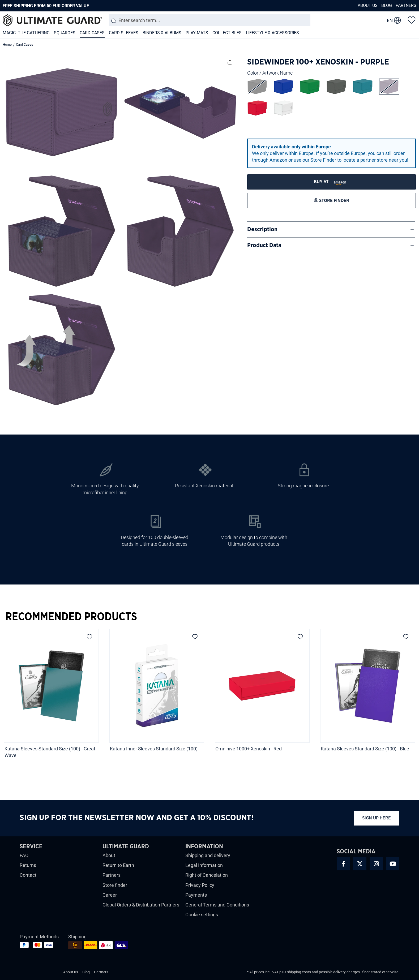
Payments (196, 895)
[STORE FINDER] (332, 182)
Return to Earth (118, 865)
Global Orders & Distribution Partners (141, 905)
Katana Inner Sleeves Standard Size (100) (154, 749)
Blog (387, 5)
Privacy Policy (200, 885)
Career (110, 895)
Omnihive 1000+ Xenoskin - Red (249, 749)
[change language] (394, 20)
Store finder (115, 885)
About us (368, 5)
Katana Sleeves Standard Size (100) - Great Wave (50, 752)
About (109, 855)
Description (262, 229)
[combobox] (210, 20)
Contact (28, 875)
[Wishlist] (412, 20)
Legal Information (204, 865)
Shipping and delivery (208, 855)
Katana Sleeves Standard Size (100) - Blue (365, 749)
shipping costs (299, 972)
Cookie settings (202, 915)
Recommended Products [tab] (71, 617)
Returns (28, 865)
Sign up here (377, 818)
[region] (209, 695)
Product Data (264, 245)
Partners (406, 5)
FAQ (24, 855)
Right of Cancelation (207, 875)
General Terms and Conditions (217, 905)
